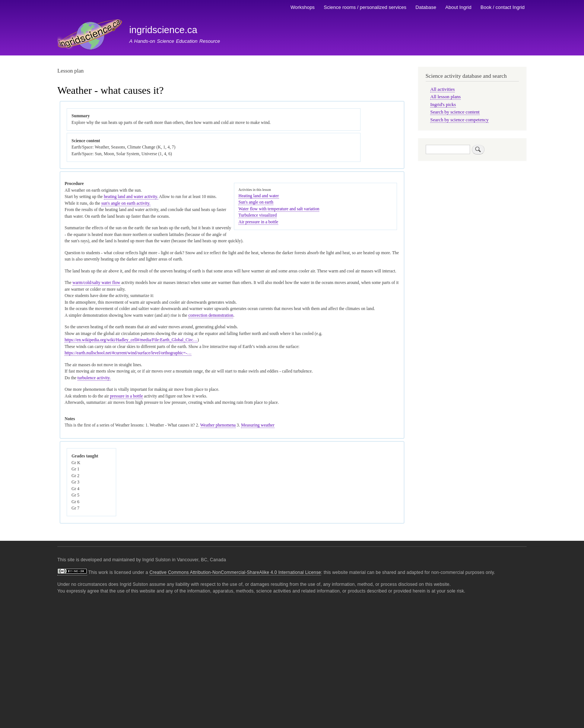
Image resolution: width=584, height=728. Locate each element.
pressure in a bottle (126, 396)
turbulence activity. (94, 378)
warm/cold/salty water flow (96, 283)
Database (426, 7)
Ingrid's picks (443, 105)
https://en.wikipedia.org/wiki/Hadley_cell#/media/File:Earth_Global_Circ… (131, 340)
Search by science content (455, 112)
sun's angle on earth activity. (126, 203)
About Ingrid (458, 7)
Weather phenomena (218, 425)
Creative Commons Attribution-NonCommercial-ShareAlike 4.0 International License (235, 572)
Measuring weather (258, 425)
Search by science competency (459, 120)
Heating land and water (258, 196)
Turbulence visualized (258, 215)
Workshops (303, 7)
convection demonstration (211, 315)
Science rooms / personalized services (365, 7)
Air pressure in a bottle (258, 222)
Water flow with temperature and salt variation (279, 209)
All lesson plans (445, 97)
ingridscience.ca (163, 30)
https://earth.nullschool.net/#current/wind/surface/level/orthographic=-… (128, 353)
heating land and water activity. (131, 197)
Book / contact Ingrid (503, 7)
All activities (442, 89)
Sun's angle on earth (256, 202)
